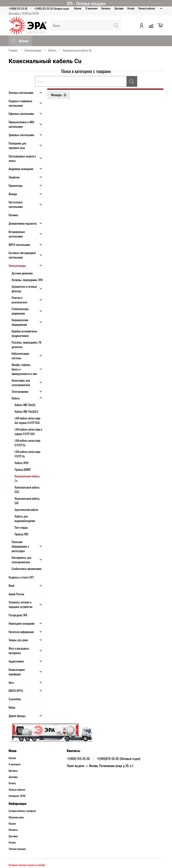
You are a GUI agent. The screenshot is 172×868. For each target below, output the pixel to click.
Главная (13, 50)
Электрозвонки (20, 391)
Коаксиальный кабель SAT (27, 501)
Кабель (52, 50)
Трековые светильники (21, 135)
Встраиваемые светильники (17, 234)
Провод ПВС (21, 534)
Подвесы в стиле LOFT (21, 577)
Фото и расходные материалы (19, 650)
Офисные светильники (21, 113)
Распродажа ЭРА (18, 615)
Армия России (16, 594)
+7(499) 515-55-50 (18, 8)
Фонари (13, 194)
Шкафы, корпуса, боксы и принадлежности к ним (24, 369)
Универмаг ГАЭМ (17, 796)
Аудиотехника (16, 661)
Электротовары (33, 50)
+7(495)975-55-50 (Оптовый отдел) (118, 758)
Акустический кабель (27, 509)
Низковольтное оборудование (20, 322)
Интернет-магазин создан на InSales (27, 865)
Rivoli (11, 586)
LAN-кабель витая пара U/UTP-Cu (27, 443)
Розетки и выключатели (19, 300)
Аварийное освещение (21, 169)
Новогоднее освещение (22, 623)
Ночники (13, 215)
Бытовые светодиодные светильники (22, 255)
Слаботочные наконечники (27, 569)
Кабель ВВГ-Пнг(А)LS (26, 411)
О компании (91, 8)
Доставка (119, 8)
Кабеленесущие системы (20, 356)
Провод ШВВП (23, 469)
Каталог (78, 8)
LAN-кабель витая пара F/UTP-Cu (27, 454)
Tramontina (15, 699)
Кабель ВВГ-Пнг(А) (25, 405)
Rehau (12, 707)
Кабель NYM (21, 463)
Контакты (106, 8)
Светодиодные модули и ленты (22, 158)
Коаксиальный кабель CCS (27, 489)
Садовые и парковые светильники (20, 103)
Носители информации (21, 632)
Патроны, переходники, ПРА (27, 280)
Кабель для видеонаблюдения (25, 518)
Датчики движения (22, 273)
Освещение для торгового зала (17, 145)
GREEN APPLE (16, 691)
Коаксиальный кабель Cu (27, 478)
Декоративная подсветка (23, 223)
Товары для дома (18, 640)
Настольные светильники (16, 204)
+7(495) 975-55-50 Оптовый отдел (52, 8)
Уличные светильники (21, 92)
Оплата (131, 8)
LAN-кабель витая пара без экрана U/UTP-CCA (27, 420)
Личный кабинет (147, 8)
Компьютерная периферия (17, 672)
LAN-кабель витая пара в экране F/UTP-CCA (28, 431)
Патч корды (21, 527)
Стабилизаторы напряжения (20, 311)
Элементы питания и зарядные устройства (21, 604)
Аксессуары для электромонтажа (21, 382)
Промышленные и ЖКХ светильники (21, 124)
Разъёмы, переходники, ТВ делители (26, 344)
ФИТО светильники (19, 244)
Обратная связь (16, 817)
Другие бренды (17, 716)
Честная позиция (17, 849)
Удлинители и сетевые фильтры (24, 289)
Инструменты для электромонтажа (21, 560)
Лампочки (14, 177)
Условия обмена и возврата (22, 811)
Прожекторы (16, 185)
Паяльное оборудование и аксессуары (20, 546)
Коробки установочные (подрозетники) (24, 333)
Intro (11, 682)
